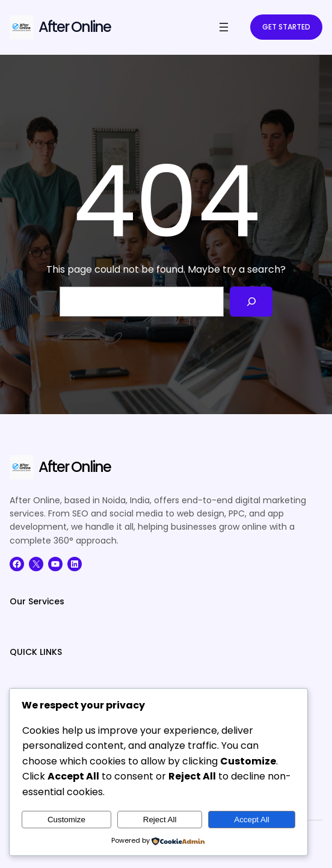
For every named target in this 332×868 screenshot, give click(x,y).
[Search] (251, 301)
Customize (66, 820)
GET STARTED (286, 27)
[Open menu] (224, 27)
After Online (75, 27)
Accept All (252, 820)
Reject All (160, 820)
